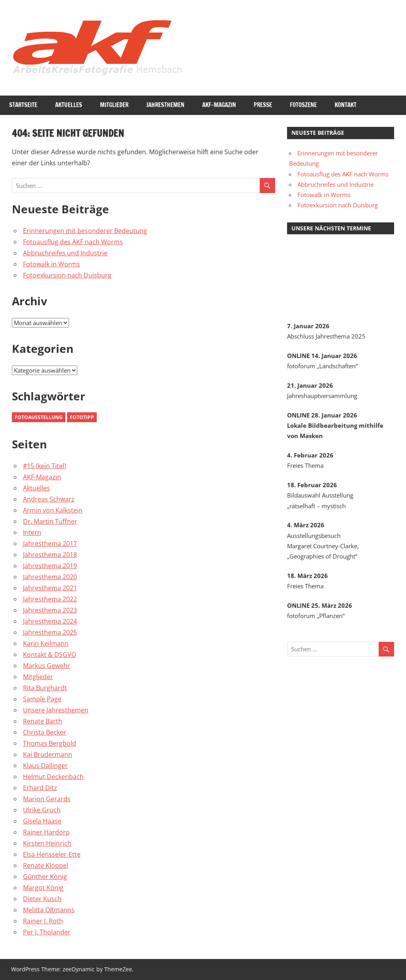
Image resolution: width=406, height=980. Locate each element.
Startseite (23, 105)
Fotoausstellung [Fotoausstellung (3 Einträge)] (39, 417)
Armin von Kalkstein (53, 510)
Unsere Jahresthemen (56, 710)
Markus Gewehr (47, 666)
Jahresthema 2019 (50, 566)
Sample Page (42, 699)
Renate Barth (43, 721)
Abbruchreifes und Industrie (65, 253)
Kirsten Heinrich (47, 843)
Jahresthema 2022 (50, 599)
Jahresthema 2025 (50, 632)
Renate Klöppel (46, 865)
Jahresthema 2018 (50, 555)
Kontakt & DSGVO (50, 655)
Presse (263, 105)
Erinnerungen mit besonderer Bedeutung (85, 231)
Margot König (43, 888)
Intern (32, 532)
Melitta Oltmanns (49, 910)
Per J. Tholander (47, 932)
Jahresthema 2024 (50, 621)
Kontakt (346, 105)
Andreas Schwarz (49, 499)
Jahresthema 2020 (50, 577)
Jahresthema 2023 (50, 610)
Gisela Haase (42, 821)
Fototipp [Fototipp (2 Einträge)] (82, 417)
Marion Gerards (47, 799)
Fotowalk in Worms (52, 264)
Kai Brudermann (48, 754)
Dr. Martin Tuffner (50, 521)
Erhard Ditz (40, 788)
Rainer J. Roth (43, 921)
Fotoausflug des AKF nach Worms (73, 242)
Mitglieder (114, 105)
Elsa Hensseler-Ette (52, 854)
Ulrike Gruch (42, 810)
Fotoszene (303, 105)
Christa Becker (45, 732)
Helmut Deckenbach (53, 777)
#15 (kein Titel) (45, 466)
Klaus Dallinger (45, 766)
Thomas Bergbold (50, 743)
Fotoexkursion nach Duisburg (67, 275)
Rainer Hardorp (46, 832)
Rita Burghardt (45, 688)
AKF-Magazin (219, 105)
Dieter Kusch (42, 899)
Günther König (45, 877)
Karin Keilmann (46, 643)
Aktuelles (69, 105)
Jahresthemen (165, 105)
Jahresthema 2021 (50, 588)
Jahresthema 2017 (50, 544)
